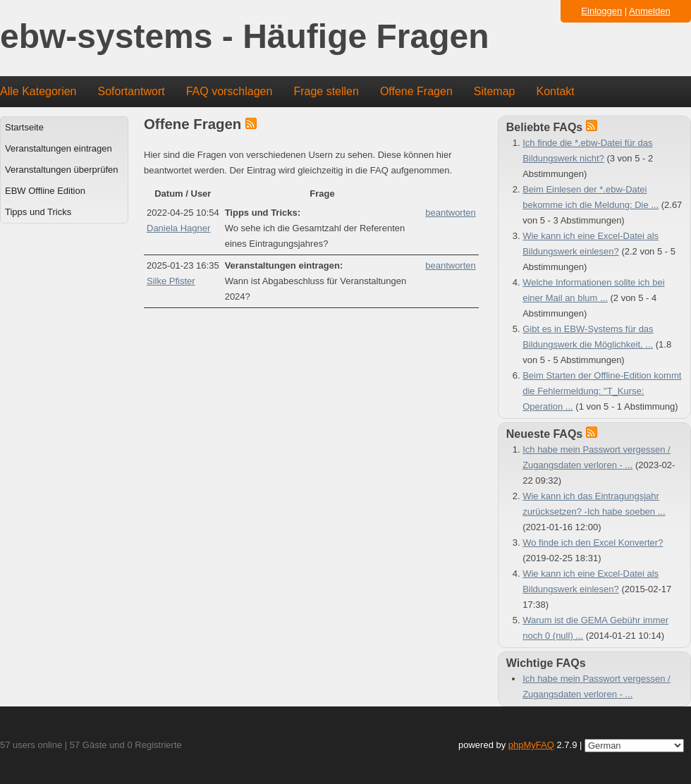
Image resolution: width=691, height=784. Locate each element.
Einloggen (601, 11)
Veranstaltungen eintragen (59, 148)
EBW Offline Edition (45, 191)
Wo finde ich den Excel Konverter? (593, 543)
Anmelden (650, 11)
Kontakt (556, 91)
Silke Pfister (171, 281)
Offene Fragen (416, 91)
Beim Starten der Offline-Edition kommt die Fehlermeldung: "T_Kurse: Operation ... (602, 391)
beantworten (451, 213)
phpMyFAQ (531, 745)
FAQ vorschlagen (230, 91)
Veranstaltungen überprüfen (61, 170)
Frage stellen (326, 91)
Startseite (24, 127)
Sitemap (495, 91)
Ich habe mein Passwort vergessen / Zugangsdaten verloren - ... (597, 686)
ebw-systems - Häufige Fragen (245, 37)
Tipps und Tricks (38, 212)
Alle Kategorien (38, 91)
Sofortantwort (132, 91)
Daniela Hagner (178, 228)
